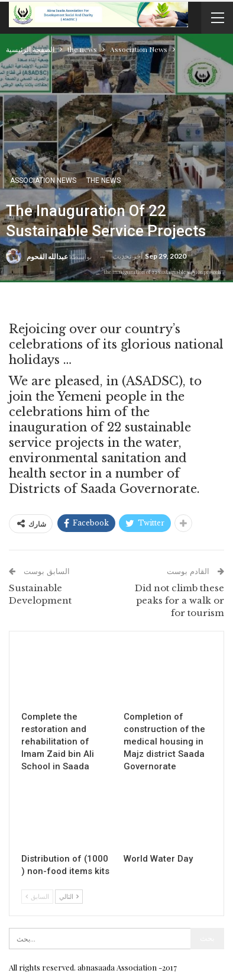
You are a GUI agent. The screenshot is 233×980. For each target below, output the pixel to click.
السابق (37, 896)
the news (103, 180)
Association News (43, 180)
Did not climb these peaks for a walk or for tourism (179, 600)
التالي (69, 896)
